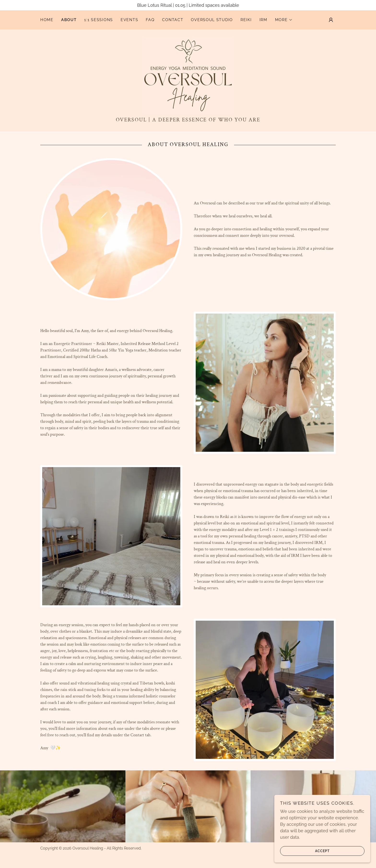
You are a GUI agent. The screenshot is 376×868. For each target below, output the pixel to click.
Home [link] (47, 20)
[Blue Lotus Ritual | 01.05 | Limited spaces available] (188, 5)
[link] (188, 75)
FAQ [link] (150, 20)
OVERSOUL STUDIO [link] (212, 20)
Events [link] (129, 20)
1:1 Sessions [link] (99, 20)
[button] (284, 20)
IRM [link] (263, 20)
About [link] (69, 20)
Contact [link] (173, 20)
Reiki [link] (246, 20)
